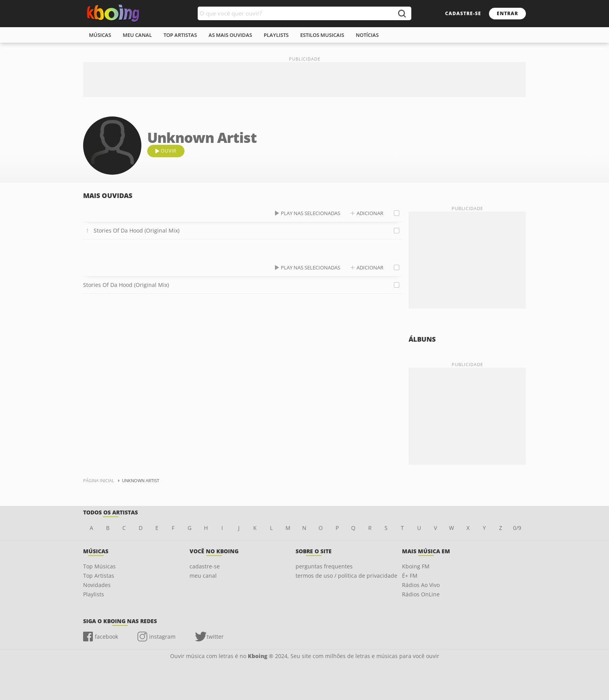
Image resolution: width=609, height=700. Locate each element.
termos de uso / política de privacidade (346, 576)
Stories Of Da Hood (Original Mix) (137, 230)
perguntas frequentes (324, 566)
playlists (276, 35)
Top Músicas (99, 566)
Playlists (94, 594)
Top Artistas (99, 576)
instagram (162, 637)
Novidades (97, 585)
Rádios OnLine (421, 594)
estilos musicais (322, 35)
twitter (215, 637)
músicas (100, 35)
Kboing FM (416, 566)
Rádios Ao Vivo (421, 585)
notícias (367, 35)
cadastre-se (463, 13)
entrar (507, 13)
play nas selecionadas (311, 213)
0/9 (517, 528)
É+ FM (410, 576)
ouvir (169, 151)
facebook (106, 637)
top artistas (180, 35)
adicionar (370, 213)
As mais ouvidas (230, 35)
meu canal (137, 35)
